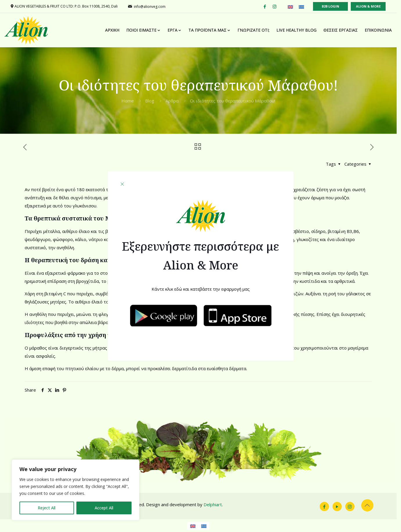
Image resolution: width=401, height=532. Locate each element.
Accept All (104, 508)
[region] (75, 490)
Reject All (47, 508)
